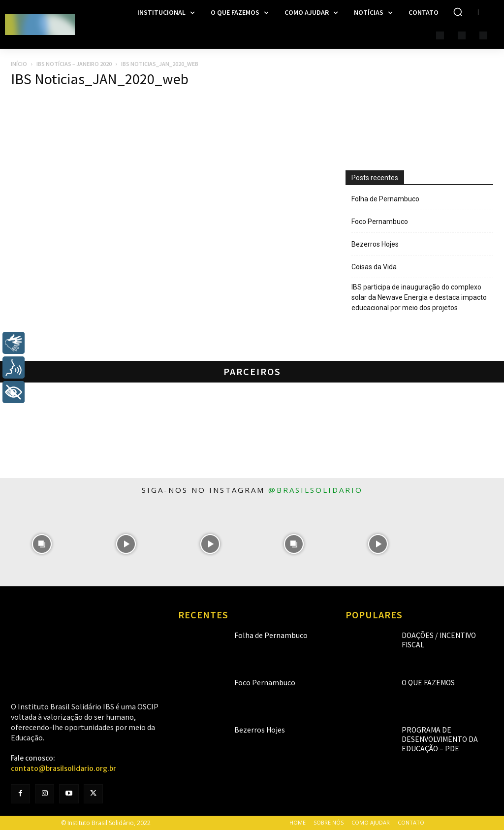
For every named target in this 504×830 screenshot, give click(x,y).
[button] (458, 12)
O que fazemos (423, 683)
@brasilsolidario (315, 490)
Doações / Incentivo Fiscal (440, 635)
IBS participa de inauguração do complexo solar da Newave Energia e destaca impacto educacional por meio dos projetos (419, 297)
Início (19, 64)
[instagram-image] (42, 544)
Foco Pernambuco (380, 222)
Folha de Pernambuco (385, 199)
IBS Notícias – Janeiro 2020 (74, 64)
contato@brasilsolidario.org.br (63, 768)
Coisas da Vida (374, 267)
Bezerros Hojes (375, 244)
